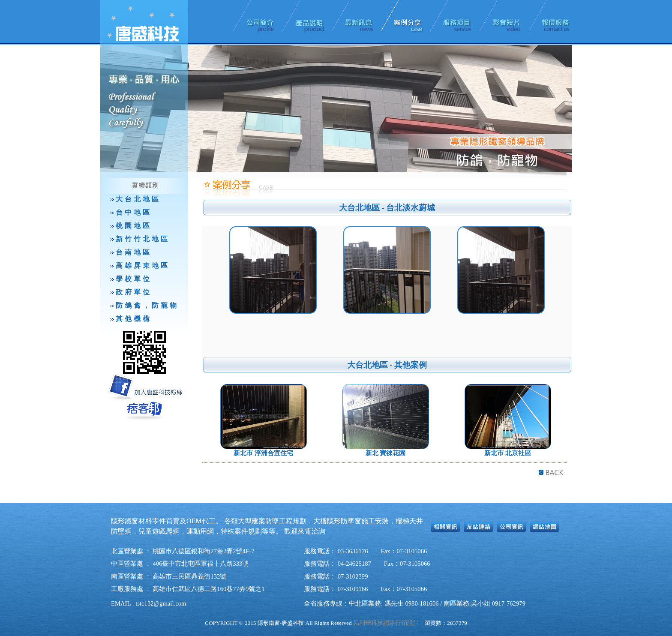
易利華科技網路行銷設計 (386, 623)
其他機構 (134, 319)
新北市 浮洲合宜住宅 (263, 453)
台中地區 (134, 212)
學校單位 (134, 279)
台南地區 (134, 252)
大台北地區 (138, 199)
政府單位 (134, 292)
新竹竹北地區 (143, 239)
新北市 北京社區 (508, 453)
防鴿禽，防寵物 (147, 305)
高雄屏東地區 (143, 265)
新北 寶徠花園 (386, 453)
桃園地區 (134, 226)
